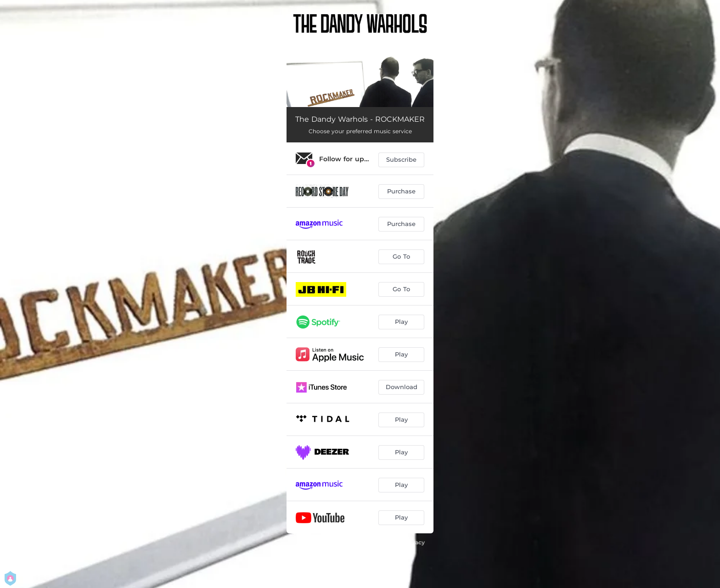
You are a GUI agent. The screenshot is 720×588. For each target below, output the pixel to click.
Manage (334, 561)
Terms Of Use (376, 551)
